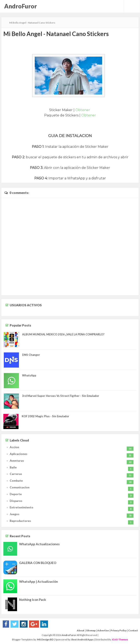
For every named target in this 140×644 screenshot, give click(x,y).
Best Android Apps (82, 639)
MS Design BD (45, 639)
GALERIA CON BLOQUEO (38, 563)
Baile (13, 467)
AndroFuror (21, 6)
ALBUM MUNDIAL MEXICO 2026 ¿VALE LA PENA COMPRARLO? (63, 334)
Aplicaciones (19, 454)
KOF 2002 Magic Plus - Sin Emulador (45, 416)
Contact (133, 630)
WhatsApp (29, 375)
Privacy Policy (119, 630)
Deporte (16, 494)
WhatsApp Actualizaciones (39, 544)
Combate (16, 481)
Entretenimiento (21, 507)
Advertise (103, 630)
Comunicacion (20, 487)
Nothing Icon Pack (33, 600)
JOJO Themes (120, 639)
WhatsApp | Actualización (39, 581)
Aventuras (17, 461)
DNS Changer (31, 355)
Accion (14, 447)
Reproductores (20, 521)
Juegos (15, 514)
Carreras (16, 474)
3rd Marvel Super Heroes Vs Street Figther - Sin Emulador (61, 396)
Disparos (16, 501)
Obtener (83, 110)
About (81, 630)
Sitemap (91, 630)
